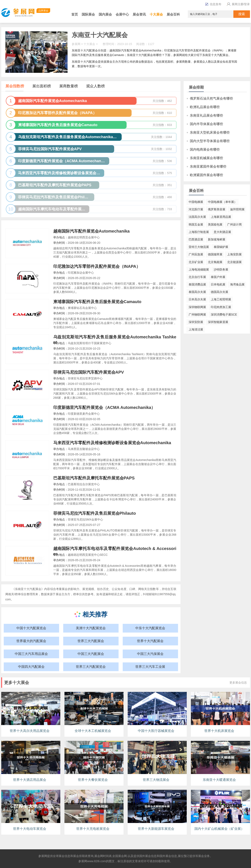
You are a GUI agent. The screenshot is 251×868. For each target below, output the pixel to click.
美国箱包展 (215, 224)
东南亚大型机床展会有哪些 (210, 132)
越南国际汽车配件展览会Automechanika (92, 231)
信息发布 (213, 4)
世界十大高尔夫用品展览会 (30, 731)
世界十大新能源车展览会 (156, 829)
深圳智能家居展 (218, 322)
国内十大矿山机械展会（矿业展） (219, 829)
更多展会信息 (238, 683)
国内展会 (105, 14)
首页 (75, 14)
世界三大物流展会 (156, 780)
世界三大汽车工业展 (150, 667)
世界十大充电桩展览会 (93, 829)
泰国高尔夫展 (197, 292)
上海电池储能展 (199, 269)
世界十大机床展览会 (219, 731)
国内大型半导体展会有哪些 (210, 141)
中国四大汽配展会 (31, 667)
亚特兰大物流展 (199, 247)
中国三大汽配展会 (91, 654)
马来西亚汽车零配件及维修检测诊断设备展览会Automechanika (112, 443)
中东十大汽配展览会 (150, 628)
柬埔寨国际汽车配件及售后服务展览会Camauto (97, 302)
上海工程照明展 (221, 299)
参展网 (76, 44)
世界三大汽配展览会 (91, 667)
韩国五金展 (196, 224)
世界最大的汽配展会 (31, 641)
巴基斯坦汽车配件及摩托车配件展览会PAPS (94, 478)
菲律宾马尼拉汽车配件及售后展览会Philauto (95, 513)
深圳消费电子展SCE (224, 315)
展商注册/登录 (238, 4)
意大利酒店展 (222, 232)
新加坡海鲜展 (217, 239)
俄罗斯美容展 (217, 209)
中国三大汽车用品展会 (31, 654)
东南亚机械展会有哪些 (206, 158)
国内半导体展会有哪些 (206, 124)
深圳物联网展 (197, 307)
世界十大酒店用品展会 (30, 780)
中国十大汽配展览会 (31, 628)
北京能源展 (234, 262)
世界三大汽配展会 (91, 641)
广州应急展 (196, 254)
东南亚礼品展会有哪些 (206, 115)
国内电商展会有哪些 (205, 149)
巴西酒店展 (196, 239)
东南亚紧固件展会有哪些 (208, 166)
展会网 (99, 856)
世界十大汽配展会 (150, 641)
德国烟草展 (215, 254)
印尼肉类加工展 (221, 307)
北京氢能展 (215, 262)
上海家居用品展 (221, 217)
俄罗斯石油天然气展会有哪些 (211, 98)
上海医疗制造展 (199, 232)
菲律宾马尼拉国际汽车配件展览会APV (89, 372)
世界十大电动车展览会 (30, 829)
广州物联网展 (197, 315)
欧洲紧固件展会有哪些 (206, 175)
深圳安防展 (196, 322)
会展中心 (122, 14)
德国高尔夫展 (219, 292)
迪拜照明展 (237, 209)
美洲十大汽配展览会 (91, 628)
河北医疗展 (196, 209)
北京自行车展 (197, 277)
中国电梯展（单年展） (222, 202)
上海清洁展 (196, 329)
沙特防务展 (221, 269)
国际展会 (88, 14)
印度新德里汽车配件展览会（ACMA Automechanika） (104, 407)
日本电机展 (218, 284)
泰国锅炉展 (221, 247)
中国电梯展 (196, 202)
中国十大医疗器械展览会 (156, 731)
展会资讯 (139, 14)
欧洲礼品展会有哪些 (205, 107)
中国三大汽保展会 (150, 654)
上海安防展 (234, 254)
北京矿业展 (196, 262)
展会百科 (173, 14)
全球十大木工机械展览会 (93, 731)
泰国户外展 (218, 277)
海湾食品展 (237, 284)
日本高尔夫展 (197, 299)
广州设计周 (234, 224)
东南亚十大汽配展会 (100, 35)
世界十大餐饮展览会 (93, 780)
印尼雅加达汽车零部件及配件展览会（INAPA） (97, 266)
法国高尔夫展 (197, 217)
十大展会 (156, 14)
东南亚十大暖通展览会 (219, 780)
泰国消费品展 (197, 284)
